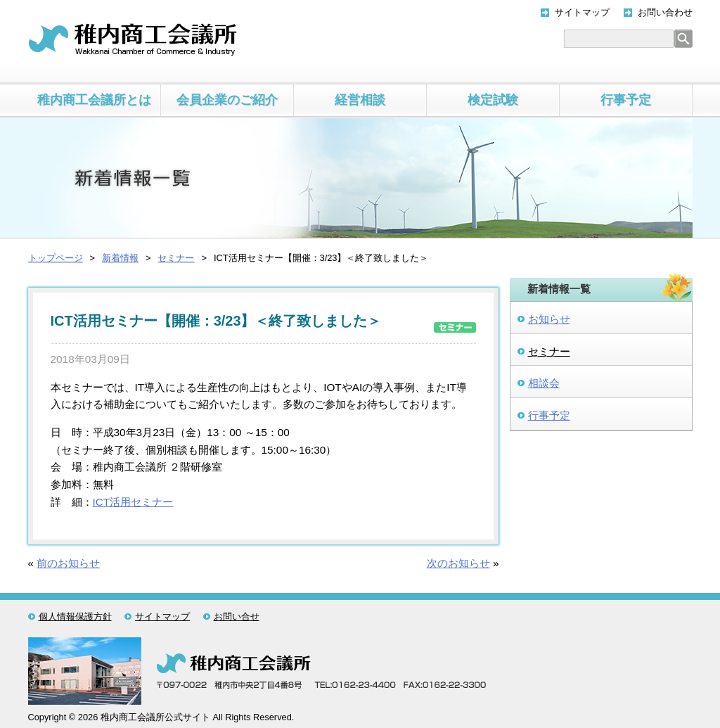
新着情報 (120, 258)
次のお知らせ (458, 563)
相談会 (544, 383)
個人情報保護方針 (75, 617)
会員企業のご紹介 (227, 100)
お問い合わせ (665, 12)
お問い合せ (237, 617)
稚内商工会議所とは (94, 100)
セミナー (176, 258)
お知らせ (549, 319)
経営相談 (360, 100)
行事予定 (626, 100)
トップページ (56, 258)
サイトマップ (582, 12)
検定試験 (493, 100)
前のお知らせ (68, 563)
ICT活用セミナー (133, 502)
